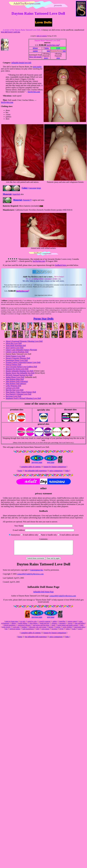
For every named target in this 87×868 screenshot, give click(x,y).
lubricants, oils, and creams (38, 630)
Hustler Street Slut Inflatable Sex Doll (20, 373)
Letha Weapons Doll (13, 386)
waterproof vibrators (24, 628)
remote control (72, 624)
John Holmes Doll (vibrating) (17, 381)
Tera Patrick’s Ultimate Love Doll (18, 394)
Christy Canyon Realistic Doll (17, 352)
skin (49, 51)
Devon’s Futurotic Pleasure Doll (18, 358)
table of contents (42, 36)
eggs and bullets (80, 626)
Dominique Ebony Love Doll (17, 360)
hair (64, 51)
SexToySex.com (53, 45)
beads (53, 628)
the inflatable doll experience (36, 471)
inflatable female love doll (21, 63)
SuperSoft (16, 194)
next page (51, 462)
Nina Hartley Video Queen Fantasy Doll (21, 392)
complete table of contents (31, 467)
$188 (58, 48)
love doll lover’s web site (10, 32)
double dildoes (23, 626)
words (80, 632)
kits (6, 632)
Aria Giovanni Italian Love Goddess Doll (21, 367)
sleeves (70, 626)
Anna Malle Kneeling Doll (16, 346)
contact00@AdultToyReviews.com (30, 577)
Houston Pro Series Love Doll (17, 369)
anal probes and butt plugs (41, 628)
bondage (24, 630)
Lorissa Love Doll (12, 388)
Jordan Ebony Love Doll (15, 377)
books (74, 632)
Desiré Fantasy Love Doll (15, 356)
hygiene (58, 630)
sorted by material (45, 624)
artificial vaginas (15, 632)
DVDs (61, 632)
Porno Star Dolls (43, 319)
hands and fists (45, 626)
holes (47, 48)
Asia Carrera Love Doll (15, 348)
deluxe (35, 48)
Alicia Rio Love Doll (14, 343)
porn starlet (37, 67)
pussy (46, 58)
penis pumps (45, 632)
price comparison (56, 471)
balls (82, 628)
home (20, 471)
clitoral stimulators (10, 628)
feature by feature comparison (55, 467)
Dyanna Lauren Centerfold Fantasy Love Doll (23, 362)
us (19, 287)
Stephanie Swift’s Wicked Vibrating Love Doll (23, 398)
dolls (38, 632)
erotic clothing (67, 630)
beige (39, 188)
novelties (54, 632)
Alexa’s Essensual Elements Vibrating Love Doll (24, 341)
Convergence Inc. (37, 573)
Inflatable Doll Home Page (43, 595)
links (67, 471)
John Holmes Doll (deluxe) (16, 384)
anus (58, 58)
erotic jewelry (6, 630)
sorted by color (32, 624)
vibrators (54, 626)
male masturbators (28, 632)
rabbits (55, 624)
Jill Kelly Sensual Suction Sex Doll (19, 375)
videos (68, 632)
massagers (63, 626)
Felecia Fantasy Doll (13, 365)
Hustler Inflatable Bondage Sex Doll (19, 371)
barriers (51, 630)
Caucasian (32, 188)
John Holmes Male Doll (15, 379)
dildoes (14, 626)
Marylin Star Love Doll (15, 390)
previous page (37, 462)
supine (35, 51)
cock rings (16, 630)
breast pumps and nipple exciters (68, 628)
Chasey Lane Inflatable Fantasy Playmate (21, 350)
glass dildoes (34, 626)
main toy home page (12, 624)
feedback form (61, 265)
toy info (23, 624)
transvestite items (80, 630)
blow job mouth (35, 57)
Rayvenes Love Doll (13, 396)
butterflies (62, 624)
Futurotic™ (27, 200)
